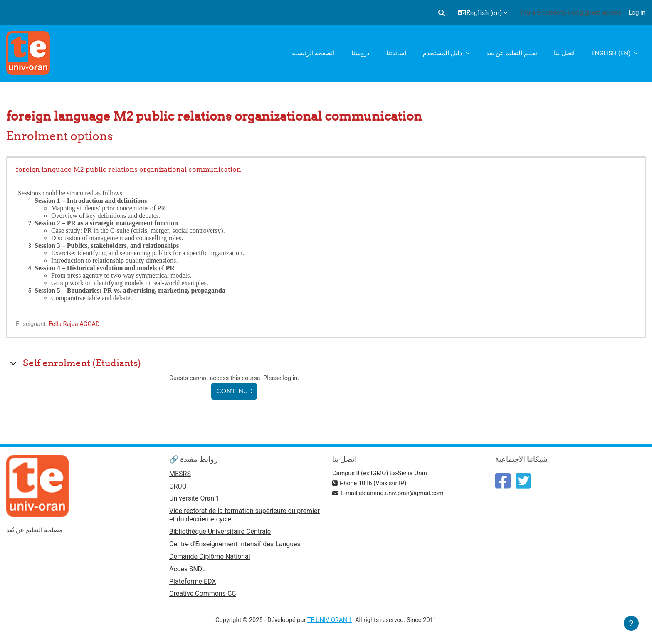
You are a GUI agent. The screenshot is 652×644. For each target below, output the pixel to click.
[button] (442, 13)
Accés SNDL (188, 571)
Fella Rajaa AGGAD (76, 324)
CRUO (178, 487)
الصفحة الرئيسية (314, 53)
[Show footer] (631, 623)
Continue (236, 391)
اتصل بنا (564, 53)
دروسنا (361, 53)
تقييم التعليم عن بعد (512, 53)
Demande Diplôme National (210, 558)
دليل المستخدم (443, 53)
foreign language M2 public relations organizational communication (128, 169)
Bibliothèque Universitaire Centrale (220, 533)
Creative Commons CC (203, 596)
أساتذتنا (396, 53)
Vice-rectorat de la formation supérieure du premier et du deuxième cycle (244, 516)
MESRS (180, 474)
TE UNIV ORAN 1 (330, 622)
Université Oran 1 (194, 500)
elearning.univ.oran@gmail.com (403, 493)
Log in (637, 12)
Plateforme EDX (193, 584)
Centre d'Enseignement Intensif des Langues (235, 546)
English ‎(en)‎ (612, 53)
